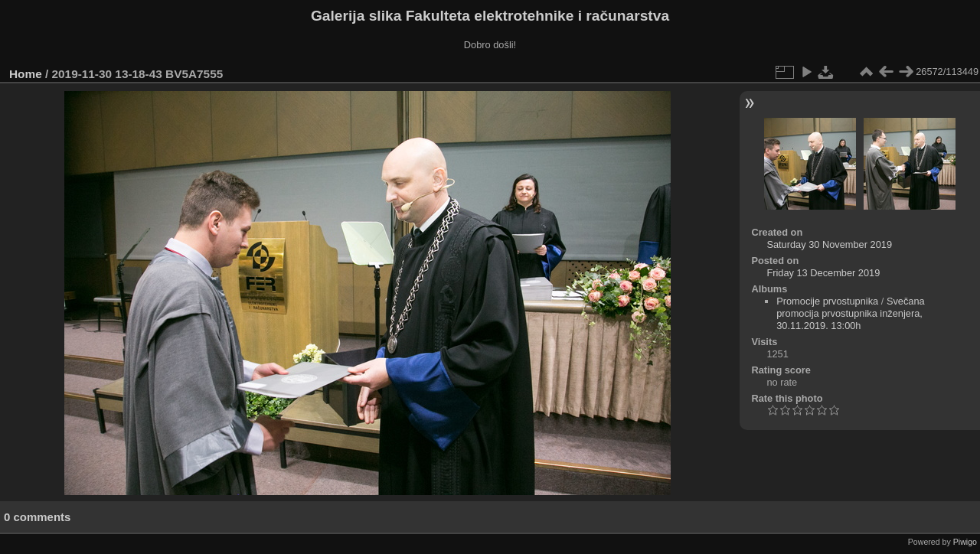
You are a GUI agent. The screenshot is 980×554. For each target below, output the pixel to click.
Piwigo (965, 542)
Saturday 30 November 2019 (829, 244)
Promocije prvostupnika (827, 301)
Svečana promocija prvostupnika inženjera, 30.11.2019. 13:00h (851, 313)
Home (26, 74)
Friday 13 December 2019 (823, 273)
